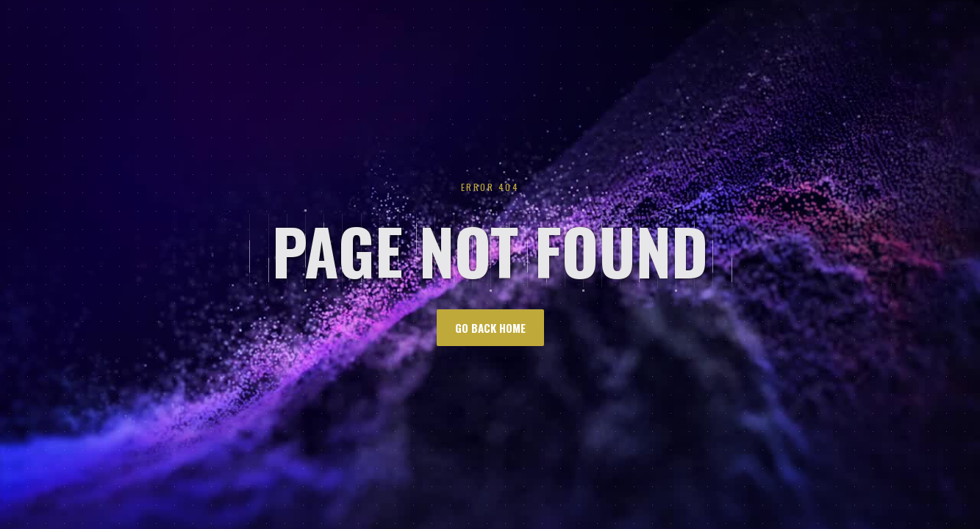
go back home (490, 328)
